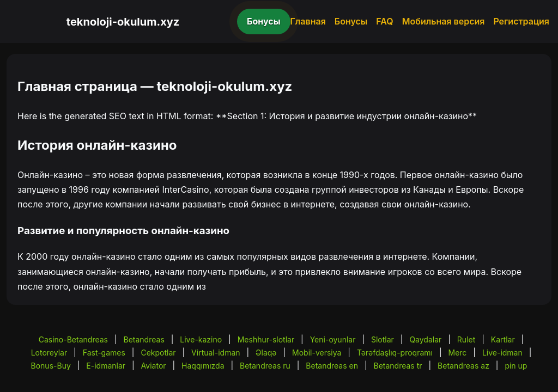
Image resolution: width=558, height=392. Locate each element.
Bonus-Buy (51, 366)
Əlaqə (266, 353)
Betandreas (144, 339)
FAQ (384, 21)
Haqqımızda (203, 366)
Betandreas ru (265, 366)
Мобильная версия (444, 21)
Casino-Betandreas (73, 339)
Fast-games (104, 353)
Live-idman (502, 353)
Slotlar (383, 339)
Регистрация (521, 21)
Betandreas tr (398, 366)
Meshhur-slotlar (266, 339)
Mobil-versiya (317, 353)
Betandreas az (463, 366)
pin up (516, 366)
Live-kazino (201, 339)
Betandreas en (332, 366)
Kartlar (503, 339)
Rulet (466, 339)
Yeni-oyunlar (333, 339)
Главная (308, 21)
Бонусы (264, 21)
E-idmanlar (106, 366)
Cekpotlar (158, 353)
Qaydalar (425, 339)
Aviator (154, 366)
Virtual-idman (216, 353)
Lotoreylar (49, 353)
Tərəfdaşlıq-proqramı (395, 353)
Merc (458, 353)
